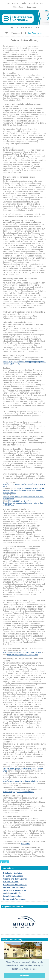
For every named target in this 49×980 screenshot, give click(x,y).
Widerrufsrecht (19, 7)
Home (7, 3)
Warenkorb (33, 3)
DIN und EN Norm (11, 882)
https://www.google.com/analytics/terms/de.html (22, 653)
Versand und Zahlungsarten (15, 879)
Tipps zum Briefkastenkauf (15, 890)
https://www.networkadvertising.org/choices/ (20, 781)
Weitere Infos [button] (30, 969)
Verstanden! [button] (24, 975)
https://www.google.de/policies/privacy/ (18, 792)
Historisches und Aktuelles (15, 885)
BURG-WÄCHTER (25, 28)
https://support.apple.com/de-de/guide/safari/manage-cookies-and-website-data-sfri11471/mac (23, 503)
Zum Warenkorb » (35, 33)
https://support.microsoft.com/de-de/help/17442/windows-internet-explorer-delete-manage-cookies (23, 491)
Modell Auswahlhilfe (12, 893)
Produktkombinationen (13, 896)
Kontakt (15, 3)
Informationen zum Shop (14, 887)
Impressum (32, 7)
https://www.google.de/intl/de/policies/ (23, 655)
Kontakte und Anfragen (13, 876)
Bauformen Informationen (14, 899)
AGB (42, 3)
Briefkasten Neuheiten (13, 873)
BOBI (38, 28)
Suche (24, 3)
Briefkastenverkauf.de (24, 18)
